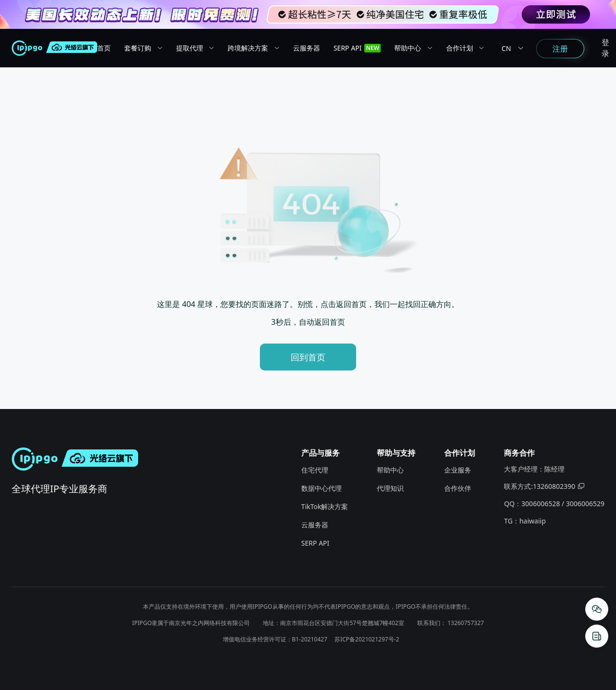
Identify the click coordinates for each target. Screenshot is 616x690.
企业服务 (458, 470)
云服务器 (315, 525)
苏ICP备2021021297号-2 (367, 639)
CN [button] (514, 48)
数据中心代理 (321, 488)
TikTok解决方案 (325, 506)
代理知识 (390, 488)
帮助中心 (390, 470)
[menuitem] (111, 48)
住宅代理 (315, 470)
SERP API (315, 543)
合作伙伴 (458, 488)
